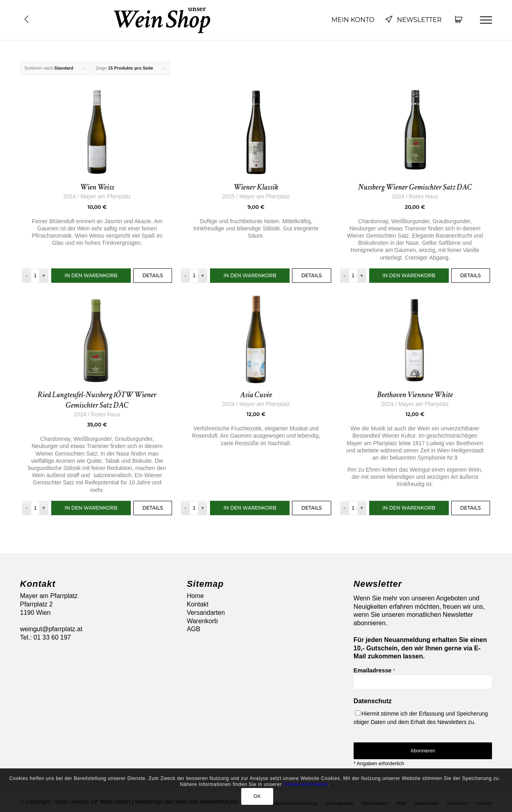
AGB (194, 629)
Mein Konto (353, 20)
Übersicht (26, 19)
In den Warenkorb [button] (91, 275)
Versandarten (206, 613)
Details (153, 275)
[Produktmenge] (35, 276)
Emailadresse (374, 670)
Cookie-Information (306, 784)
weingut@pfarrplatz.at (51, 629)
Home (195, 596)
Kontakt (198, 604)
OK (257, 796)
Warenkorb (202, 621)
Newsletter (413, 20)
